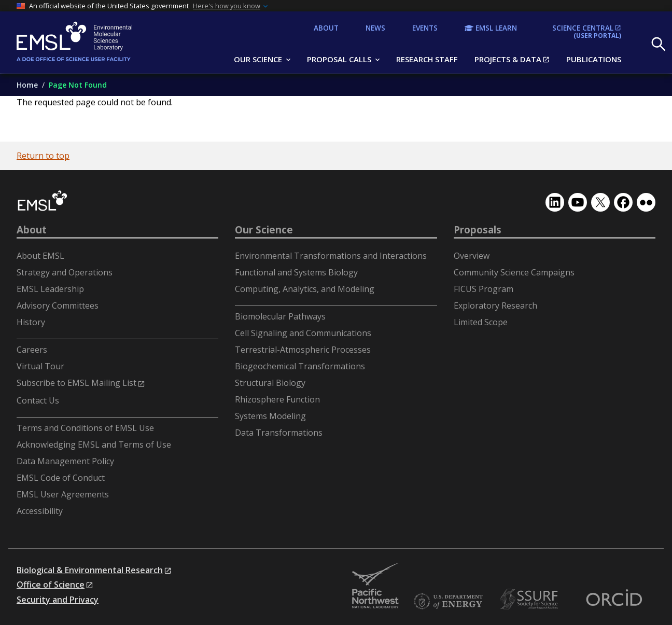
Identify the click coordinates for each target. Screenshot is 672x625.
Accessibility (40, 511)
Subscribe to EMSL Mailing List (76, 383)
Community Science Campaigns (514, 272)
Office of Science (51, 585)
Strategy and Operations (65, 272)
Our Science (264, 230)
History (31, 322)
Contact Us (38, 400)
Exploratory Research (495, 305)
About (32, 230)
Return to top (43, 156)
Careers (32, 350)
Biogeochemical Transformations (300, 366)
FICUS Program (484, 289)
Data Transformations (279, 433)
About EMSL (40, 256)
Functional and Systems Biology (296, 272)
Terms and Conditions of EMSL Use (85, 428)
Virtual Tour (40, 366)
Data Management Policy (65, 461)
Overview (472, 256)
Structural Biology (270, 383)
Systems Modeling (270, 416)
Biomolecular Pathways (280, 316)
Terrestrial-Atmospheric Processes (303, 350)
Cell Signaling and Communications (303, 333)
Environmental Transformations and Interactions (331, 256)
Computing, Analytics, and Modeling (305, 289)
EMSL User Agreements (63, 494)
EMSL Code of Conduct (61, 478)
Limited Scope (481, 322)
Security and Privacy (58, 600)
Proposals (478, 230)
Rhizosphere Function (277, 399)
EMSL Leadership (50, 289)
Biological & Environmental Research (90, 570)
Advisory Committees (58, 305)
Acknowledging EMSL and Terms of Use (94, 445)
